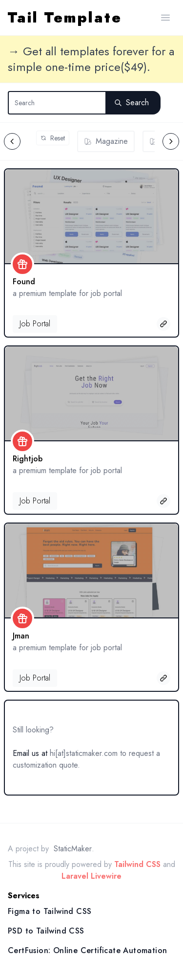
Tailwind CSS (137, 864)
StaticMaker (73, 849)
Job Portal (35, 324)
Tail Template (65, 18)
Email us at (30, 753)
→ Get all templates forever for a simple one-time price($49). (91, 59)
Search (132, 103)
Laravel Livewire (91, 876)
